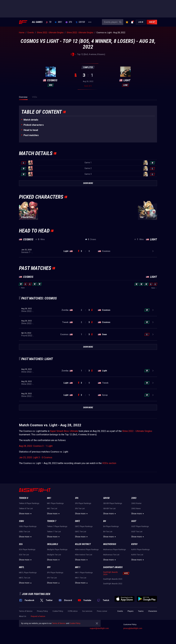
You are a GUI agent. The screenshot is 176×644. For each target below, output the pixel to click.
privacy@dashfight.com (133, 628)
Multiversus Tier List (111, 555)
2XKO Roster (136, 503)
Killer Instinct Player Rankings (87, 550)
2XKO (134, 498)
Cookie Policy (58, 611)
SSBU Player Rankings (28, 526)
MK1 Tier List (52, 509)
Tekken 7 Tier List (54, 532)
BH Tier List (108, 532)
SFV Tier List (52, 578)
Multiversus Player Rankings (115, 550)
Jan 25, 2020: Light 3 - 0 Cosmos (36, 457)
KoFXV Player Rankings (140, 550)
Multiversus (110, 544)
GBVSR (80, 22)
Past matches (31, 135)
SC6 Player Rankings (27, 550)
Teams (141, 611)
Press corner (102, 611)
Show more (26, 514)
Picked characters (34, 125)
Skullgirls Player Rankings (57, 550)
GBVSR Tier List (109, 509)
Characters (153, 611)
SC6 (21, 544)
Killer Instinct (83, 544)
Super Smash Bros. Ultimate (64, 431)
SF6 (69, 22)
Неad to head (31, 130)
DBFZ (77, 521)
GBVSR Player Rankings (113, 503)
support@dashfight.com (99, 628)
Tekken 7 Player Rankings (57, 526)
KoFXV (134, 544)
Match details (31, 120)
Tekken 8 (24, 498)
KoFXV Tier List (137, 555)
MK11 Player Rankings (84, 573)
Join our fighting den (36, 594)
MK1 (58, 22)
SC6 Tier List (24, 555)
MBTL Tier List (25, 578)
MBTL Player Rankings (28, 573)
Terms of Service (26, 611)
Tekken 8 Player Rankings (29, 503)
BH (105, 521)
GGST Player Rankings (140, 526)
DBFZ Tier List (81, 532)
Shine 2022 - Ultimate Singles (137, 431)
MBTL (22, 567)
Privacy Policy (42, 611)
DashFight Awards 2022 (113, 584)
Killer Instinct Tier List (84, 555)
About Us (23, 616)
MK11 (78, 567)
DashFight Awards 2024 (111, 573)
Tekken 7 (52, 521)
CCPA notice (73, 611)
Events (120, 611)
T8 (49, 22)
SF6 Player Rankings (83, 503)
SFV (49, 567)
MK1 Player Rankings (55, 503)
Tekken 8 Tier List (26, 509)
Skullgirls (52, 544)
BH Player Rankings (111, 526)
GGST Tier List (137, 532)
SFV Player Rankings (55, 573)
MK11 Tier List (81, 578)
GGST (134, 521)
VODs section (109, 463)
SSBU (21, 521)
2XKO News (136, 509)
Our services (87, 611)
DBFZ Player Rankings (84, 526)
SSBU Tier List (25, 532)
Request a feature (38, 616)
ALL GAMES (37, 22)
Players (130, 611)
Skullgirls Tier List (54, 555)
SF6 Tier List (80, 509)
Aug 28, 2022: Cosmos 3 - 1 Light (36, 446)
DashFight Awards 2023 (113, 579)
